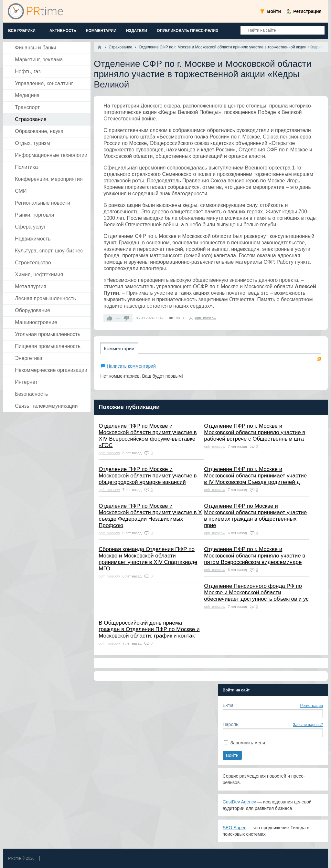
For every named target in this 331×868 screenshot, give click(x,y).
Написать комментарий (131, 366)
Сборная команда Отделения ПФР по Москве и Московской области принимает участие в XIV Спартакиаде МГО (148, 559)
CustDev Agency (240, 802)
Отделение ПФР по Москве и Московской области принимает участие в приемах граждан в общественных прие (255, 516)
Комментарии (119, 348)
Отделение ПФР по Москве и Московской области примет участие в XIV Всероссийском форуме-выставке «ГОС (148, 436)
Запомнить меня (248, 743)
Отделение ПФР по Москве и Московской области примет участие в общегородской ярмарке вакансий (148, 476)
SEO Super (234, 828)
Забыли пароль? (308, 725)
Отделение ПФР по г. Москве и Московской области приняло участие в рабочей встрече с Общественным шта (255, 432)
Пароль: (231, 724)
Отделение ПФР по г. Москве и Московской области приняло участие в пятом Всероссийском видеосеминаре (255, 556)
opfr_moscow (205, 318)
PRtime (14, 858)
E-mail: (230, 705)
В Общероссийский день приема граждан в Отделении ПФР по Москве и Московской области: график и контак (149, 629)
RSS (319, 359)
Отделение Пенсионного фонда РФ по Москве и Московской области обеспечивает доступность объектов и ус (256, 592)
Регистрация (312, 706)
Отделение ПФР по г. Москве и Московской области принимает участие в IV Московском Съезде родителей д (255, 476)
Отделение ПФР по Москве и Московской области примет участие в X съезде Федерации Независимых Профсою (150, 516)
